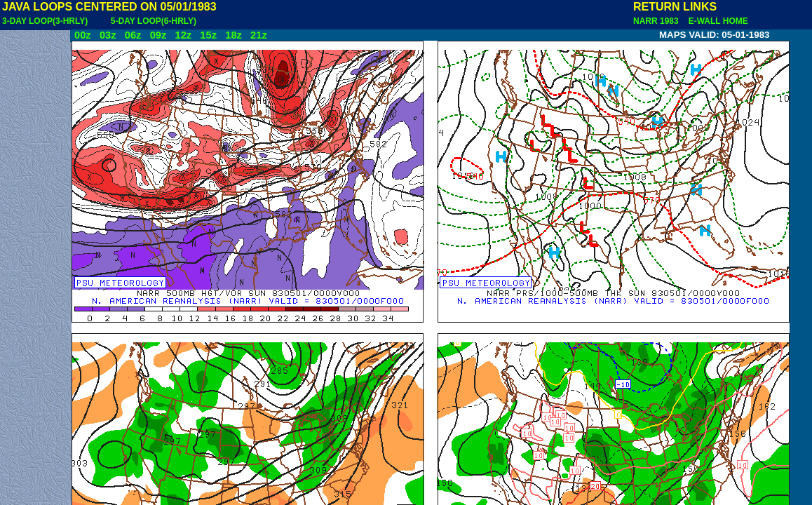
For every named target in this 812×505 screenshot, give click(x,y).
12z (183, 35)
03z (108, 35)
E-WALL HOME (716, 21)
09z (158, 35)
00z (83, 35)
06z (133, 35)
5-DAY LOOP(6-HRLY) (154, 21)
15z (208, 35)
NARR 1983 (657, 21)
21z (259, 35)
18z (234, 35)
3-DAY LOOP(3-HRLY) (45, 21)
